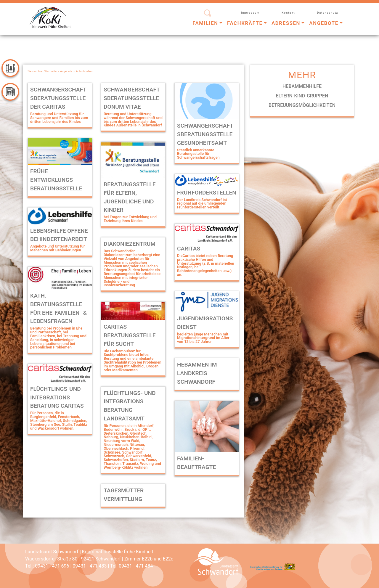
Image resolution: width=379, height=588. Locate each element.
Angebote (66, 71)
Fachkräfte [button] (245, 23)
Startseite (50, 71)
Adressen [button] (286, 23)
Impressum (250, 13)
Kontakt (288, 13)
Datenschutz (327, 13)
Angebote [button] (324, 23)
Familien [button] (205, 23)
